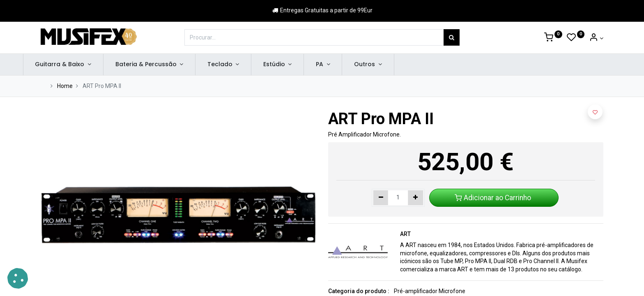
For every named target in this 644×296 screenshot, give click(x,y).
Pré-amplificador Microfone (430, 291)
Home (65, 86)
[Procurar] (452, 37)
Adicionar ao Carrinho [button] (494, 198)
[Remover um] (381, 198)
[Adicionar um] (415, 198)
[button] (595, 112)
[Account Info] (596, 38)
